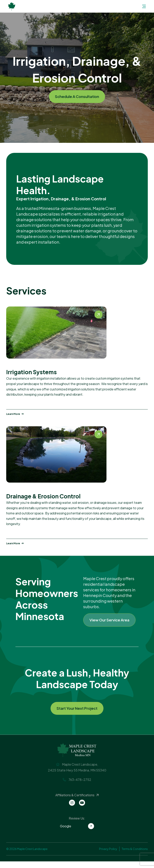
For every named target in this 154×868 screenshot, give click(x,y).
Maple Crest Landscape (12, 6)
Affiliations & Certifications (78, 801)
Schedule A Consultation (77, 96)
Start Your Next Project (77, 714)
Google (77, 833)
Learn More (15, 414)
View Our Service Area (111, 623)
